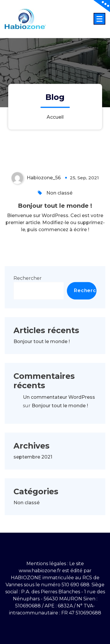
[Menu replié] (99, 19)
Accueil (55, 117)
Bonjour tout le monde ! (55, 220)
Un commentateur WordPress (59, 412)
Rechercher (28, 292)
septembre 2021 (33, 471)
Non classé (59, 207)
